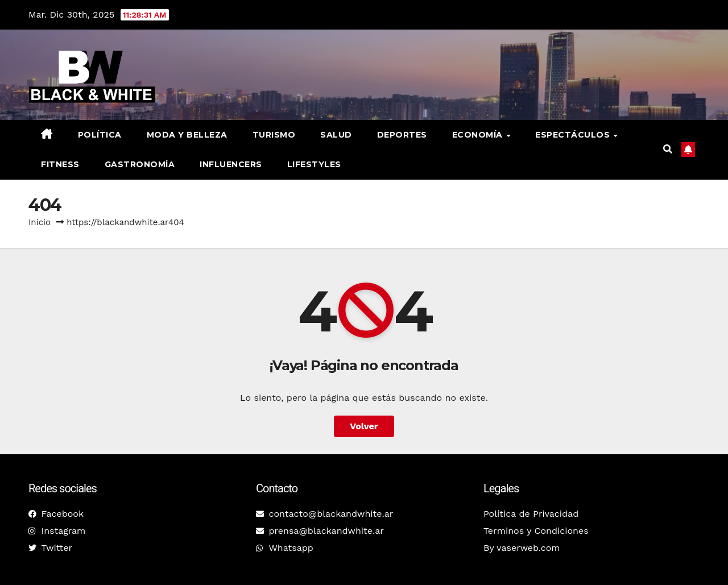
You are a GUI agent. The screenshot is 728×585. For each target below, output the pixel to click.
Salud (336, 135)
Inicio (40, 222)
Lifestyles (314, 164)
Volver (364, 426)
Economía (479, 135)
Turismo (274, 135)
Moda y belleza (187, 135)
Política (100, 135)
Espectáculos (574, 135)
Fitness (60, 164)
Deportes (402, 135)
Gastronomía (140, 164)
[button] (668, 149)
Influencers (231, 164)
